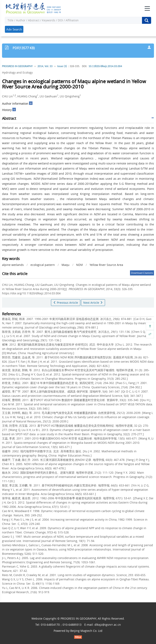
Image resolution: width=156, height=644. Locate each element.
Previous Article (66, 303)
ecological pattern (43, 265)
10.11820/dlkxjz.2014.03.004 (105, 66)
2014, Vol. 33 (45, 66)
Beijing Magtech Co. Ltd (86, 631)
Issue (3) (62, 66)
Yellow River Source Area (106, 265)
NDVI (80, 265)
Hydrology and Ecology (17, 72)
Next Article (93, 303)
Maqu (66, 265)
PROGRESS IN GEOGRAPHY (17, 66)
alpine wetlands (13, 265)
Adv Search (14, 29)
